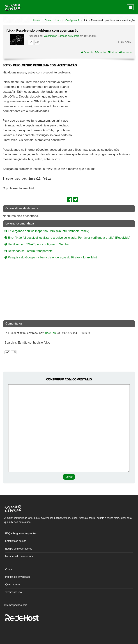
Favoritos (100, 52)
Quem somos (13, 584)
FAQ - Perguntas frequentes (21, 533)
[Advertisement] (104, 96)
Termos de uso (13, 592)
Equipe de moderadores (19, 549)
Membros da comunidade (19, 556)
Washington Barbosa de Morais (62, 36)
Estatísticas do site (16, 541)
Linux (58, 20)
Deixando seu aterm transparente (29, 251)
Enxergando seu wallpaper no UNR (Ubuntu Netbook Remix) (47, 231)
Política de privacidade (18, 577)
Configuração (73, 20)
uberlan (51, 333)
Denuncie (87, 52)
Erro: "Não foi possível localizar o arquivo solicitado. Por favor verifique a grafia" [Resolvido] (67, 238)
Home (37, 20)
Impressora (125, 52)
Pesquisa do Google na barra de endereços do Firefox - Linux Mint (51, 257)
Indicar (112, 52)
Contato (10, 569)
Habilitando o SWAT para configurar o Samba (37, 244)
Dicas (48, 20)
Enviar (69, 477)
